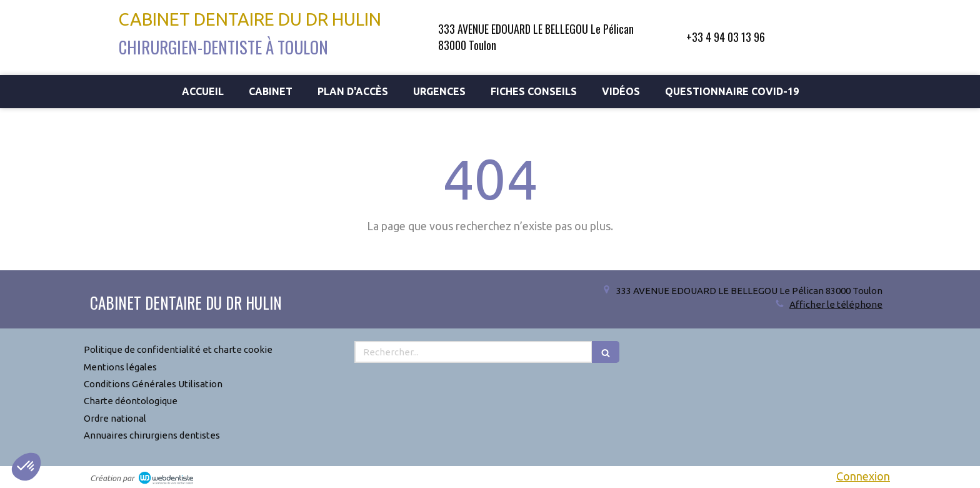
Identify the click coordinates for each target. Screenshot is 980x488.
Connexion (863, 476)
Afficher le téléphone (836, 304)
